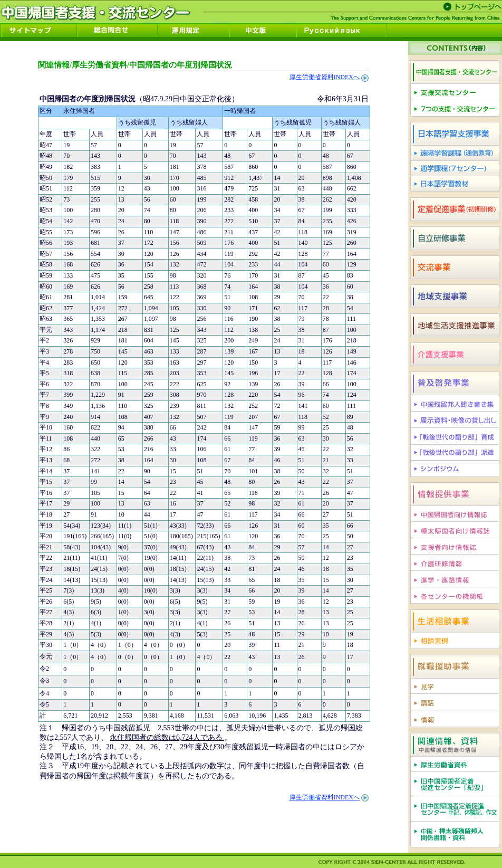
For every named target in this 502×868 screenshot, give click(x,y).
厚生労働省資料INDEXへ (325, 77)
